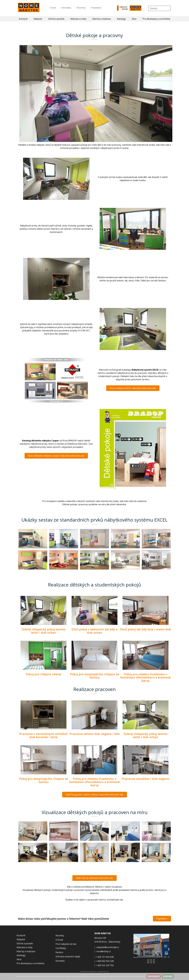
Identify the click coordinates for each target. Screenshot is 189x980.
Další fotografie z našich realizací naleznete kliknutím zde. (95, 795)
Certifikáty (61, 948)
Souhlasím (168, 976)
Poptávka (96, 8)
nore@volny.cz (103, 951)
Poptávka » (162, 919)
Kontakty (66, 8)
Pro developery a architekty (156, 19)
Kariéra (59, 952)
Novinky (81, 8)
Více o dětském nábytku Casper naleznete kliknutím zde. (56, 456)
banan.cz (93, 971)
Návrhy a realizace (102, 19)
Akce (134, 19)
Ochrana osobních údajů (68, 956)
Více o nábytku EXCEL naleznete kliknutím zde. (133, 388)
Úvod (53, 8)
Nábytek (38, 19)
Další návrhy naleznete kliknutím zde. (95, 878)
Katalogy (121, 19)
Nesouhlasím (154, 976)
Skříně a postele (56, 19)
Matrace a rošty (78, 19)
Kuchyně (23, 19)
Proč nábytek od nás (66, 944)
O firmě (59, 940)
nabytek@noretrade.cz (108, 947)
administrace (104, 971)
